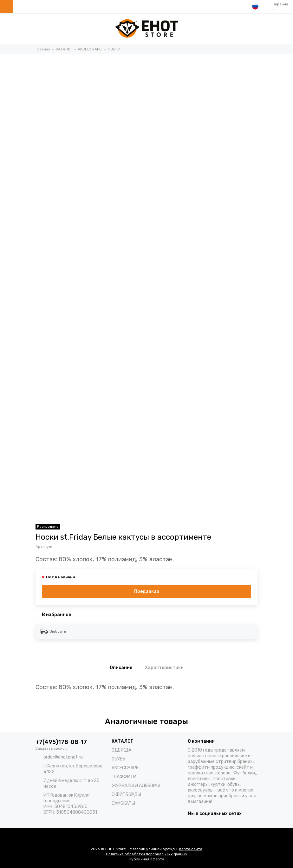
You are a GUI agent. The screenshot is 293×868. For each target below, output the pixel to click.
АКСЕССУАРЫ (126, 768)
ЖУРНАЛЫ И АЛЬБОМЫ (136, 786)
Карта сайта (191, 849)
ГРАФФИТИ (124, 777)
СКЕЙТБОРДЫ (126, 795)
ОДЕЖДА (121, 750)
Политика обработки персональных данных (146, 854)
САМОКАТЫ (123, 803)
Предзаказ (147, 592)
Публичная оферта (146, 859)
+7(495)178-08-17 (61, 742)
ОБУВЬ (118, 759)
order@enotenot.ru (63, 757)
